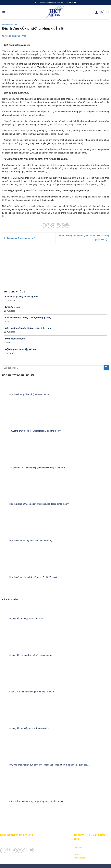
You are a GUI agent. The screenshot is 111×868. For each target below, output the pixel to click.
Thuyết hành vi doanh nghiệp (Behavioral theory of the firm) (37, 467)
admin (26, 36)
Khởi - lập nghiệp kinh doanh (50, 843)
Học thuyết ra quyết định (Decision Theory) (29, 394)
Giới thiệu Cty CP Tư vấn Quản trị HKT (18, 843)
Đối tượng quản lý (14, 307)
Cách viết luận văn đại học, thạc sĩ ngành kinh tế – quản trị (37, 801)
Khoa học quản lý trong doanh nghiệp (55, 847)
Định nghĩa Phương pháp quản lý (20, 238)
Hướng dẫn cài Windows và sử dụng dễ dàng (31, 655)
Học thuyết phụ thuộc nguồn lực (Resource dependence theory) (39, 504)
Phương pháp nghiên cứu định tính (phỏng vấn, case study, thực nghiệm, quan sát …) (50, 765)
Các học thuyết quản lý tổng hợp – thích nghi (28, 328)
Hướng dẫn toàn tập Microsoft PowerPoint (29, 728)
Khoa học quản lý (10, 24)
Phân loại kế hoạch (15, 339)
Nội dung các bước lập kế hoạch (22, 349)
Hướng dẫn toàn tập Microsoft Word (26, 619)
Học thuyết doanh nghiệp (49, 850)
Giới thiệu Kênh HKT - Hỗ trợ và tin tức (18, 840)
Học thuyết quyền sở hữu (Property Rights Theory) (33, 577)
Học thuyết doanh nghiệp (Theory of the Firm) (31, 541)
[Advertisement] (55, 266)
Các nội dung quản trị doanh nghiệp (54, 840)
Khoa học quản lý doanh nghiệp (22, 297)
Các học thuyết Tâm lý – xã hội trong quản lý (28, 318)
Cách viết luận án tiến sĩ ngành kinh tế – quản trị (32, 692)
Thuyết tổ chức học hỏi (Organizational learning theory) (35, 431)
